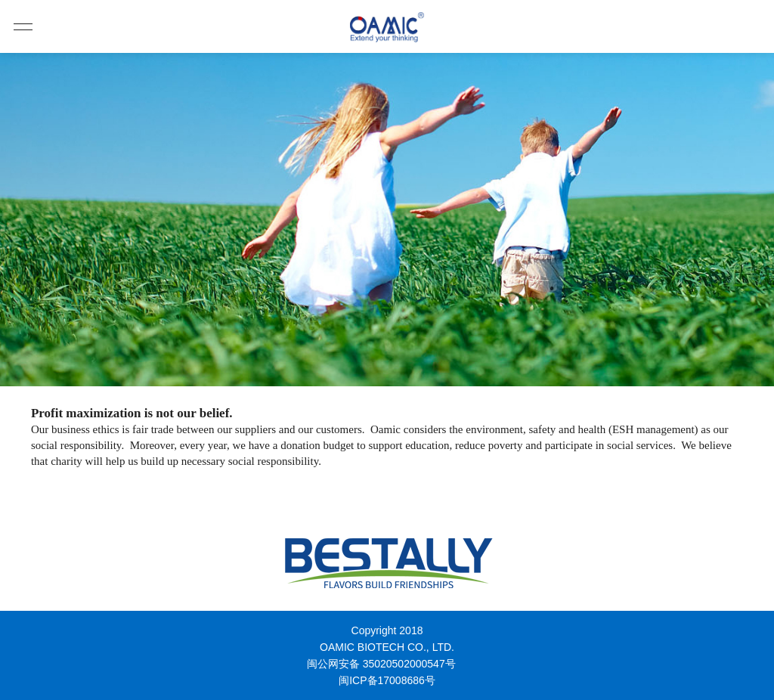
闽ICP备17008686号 (387, 680)
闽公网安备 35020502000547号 (381, 664)
